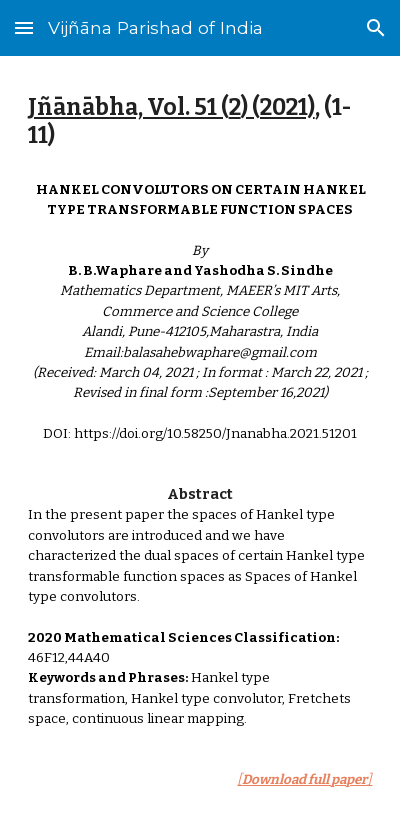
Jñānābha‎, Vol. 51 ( (128, 107)
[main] (200, 122)
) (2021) (278, 107)
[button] (24, 27)
